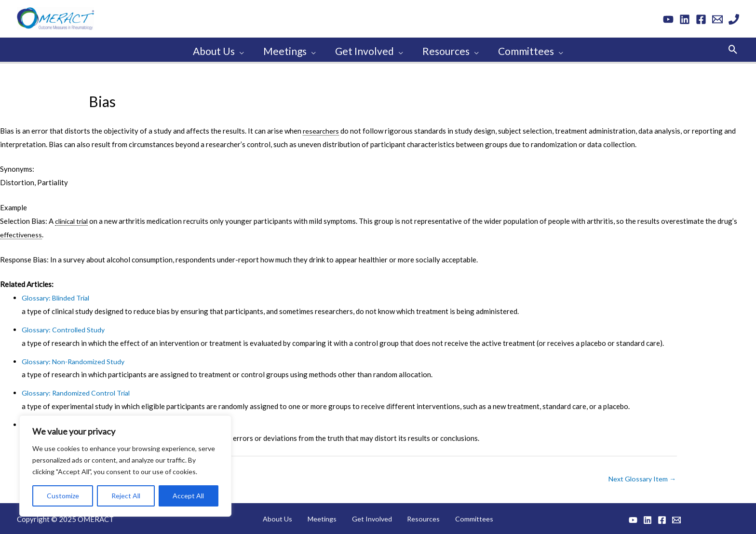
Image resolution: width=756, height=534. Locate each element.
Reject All (126, 494)
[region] (125, 464)
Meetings (329, 517)
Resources (417, 517)
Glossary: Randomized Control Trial (79, 390)
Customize (63, 494)
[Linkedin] (685, 19)
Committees (460, 517)
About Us (291, 517)
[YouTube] (668, 19)
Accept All (188, 494)
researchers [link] (322, 128)
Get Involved (372, 517)
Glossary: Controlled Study (65, 327)
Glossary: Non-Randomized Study (75, 358)
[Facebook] (701, 19)
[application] (237, 48)
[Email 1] (717, 19)
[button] (733, 48)
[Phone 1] (734, 19)
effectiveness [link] (22, 232)
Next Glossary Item (641, 476)
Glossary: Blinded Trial (58, 295)
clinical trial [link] (74, 218)
